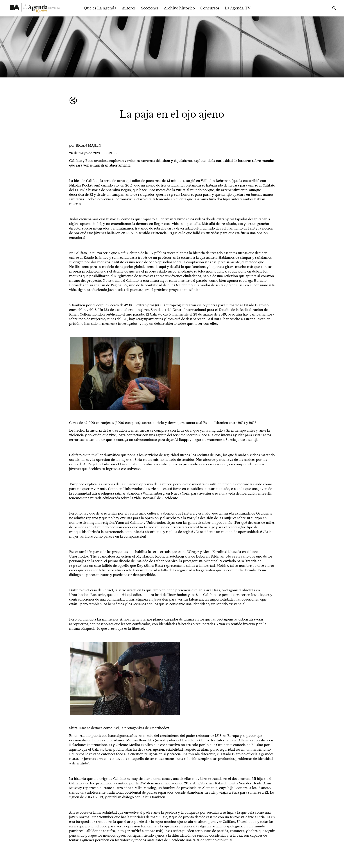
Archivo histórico (179, 8)
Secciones (150, 8)
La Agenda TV (238, 8)
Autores (129, 8)
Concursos (210, 8)
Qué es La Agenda (100, 8)
